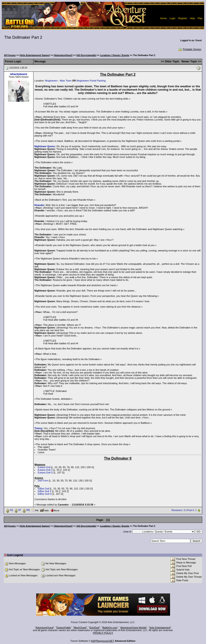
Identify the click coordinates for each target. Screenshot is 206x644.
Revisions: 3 (178, 510)
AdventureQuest (45, 628)
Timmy (38, 428)
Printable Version (190, 49)
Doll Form (43, 481)
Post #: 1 (192, 510)
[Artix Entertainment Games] (35, 55)
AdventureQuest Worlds (133, 628)
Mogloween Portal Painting (91, 81)
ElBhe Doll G (45, 494)
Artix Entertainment (160, 628)
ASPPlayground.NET (103, 641)
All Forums (10, 55)
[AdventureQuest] (63, 55)
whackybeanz (19, 74)
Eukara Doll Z (45, 470)
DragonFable (64, 628)
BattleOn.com (110, 628)
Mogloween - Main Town (58, 81)
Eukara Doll (44, 467)
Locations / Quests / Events (115, 55)
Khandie (39, 205)
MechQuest (80, 628)
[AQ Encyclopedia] (86, 55)
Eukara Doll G (45, 473)
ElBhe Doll (43, 489)
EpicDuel (94, 628)
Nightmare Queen (45, 146)
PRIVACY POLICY (103, 633)
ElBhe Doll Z (45, 491)
